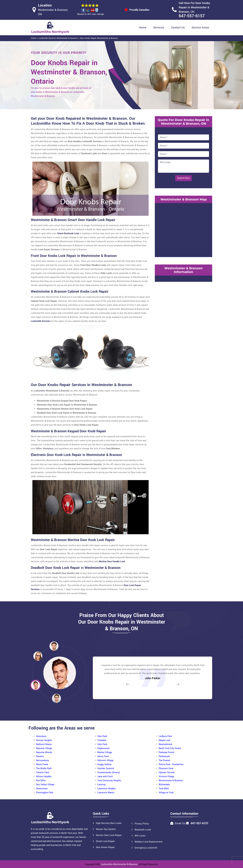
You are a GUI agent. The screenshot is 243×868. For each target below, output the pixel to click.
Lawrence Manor (106, 793)
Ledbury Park (165, 736)
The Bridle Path (44, 768)
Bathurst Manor (44, 744)
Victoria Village (166, 777)
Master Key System (106, 829)
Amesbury (41, 736)
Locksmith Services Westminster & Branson (58, 38)
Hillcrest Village (105, 760)
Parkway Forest (167, 752)
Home (143, 28)
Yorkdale (102, 740)
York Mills (164, 789)
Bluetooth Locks (143, 830)
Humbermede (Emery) (109, 772)
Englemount (103, 748)
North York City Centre (170, 748)
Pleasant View (166, 768)
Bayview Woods (44, 752)
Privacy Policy (142, 824)
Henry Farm (103, 756)
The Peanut (164, 760)
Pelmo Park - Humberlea (171, 764)
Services (159, 28)
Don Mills (41, 781)
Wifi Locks (140, 836)
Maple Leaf (164, 740)
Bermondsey (42, 760)
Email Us (180, 823)
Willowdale (164, 785)
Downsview (42, 789)
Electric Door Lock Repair (109, 835)
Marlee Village (105, 752)
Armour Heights (44, 740)
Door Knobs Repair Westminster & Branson (99, 38)
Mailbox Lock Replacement (149, 842)
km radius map (183, 229)
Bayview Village (44, 748)
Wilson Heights (44, 777)
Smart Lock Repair (105, 841)
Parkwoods (164, 756)
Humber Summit (106, 768)
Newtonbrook (165, 744)
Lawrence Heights (107, 789)
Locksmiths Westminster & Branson (119, 864)
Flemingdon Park (45, 793)
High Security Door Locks (109, 823)
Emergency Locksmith (146, 848)
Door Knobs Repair (105, 847)
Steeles (40, 756)
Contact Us (178, 28)
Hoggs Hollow (104, 764)
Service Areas (200, 28)
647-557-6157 (192, 16)
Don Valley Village (45, 785)
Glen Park (102, 736)
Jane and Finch (105, 777)
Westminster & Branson (171, 781)
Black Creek (42, 764)
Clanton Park (43, 772)
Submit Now (183, 178)
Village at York (166, 793)
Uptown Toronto (167, 772)
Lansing (101, 785)
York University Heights (109, 781)
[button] (56, 698)
